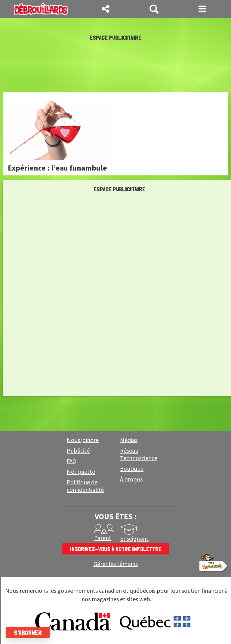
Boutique (132, 469)
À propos (131, 479)
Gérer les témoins (116, 564)
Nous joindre (83, 440)
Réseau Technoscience (139, 455)
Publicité (78, 451)
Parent (103, 538)
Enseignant (134, 539)
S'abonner (28, 633)
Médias (129, 440)
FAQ (72, 461)
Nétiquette (81, 472)
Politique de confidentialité (85, 486)
